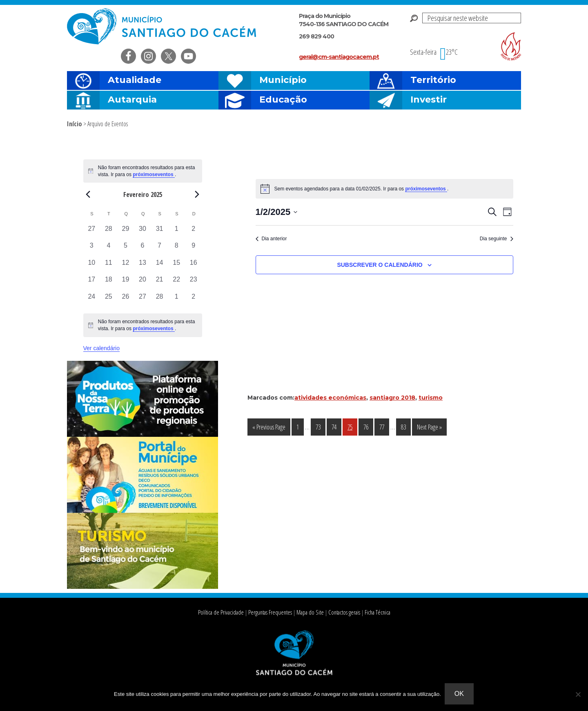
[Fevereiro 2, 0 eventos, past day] (194, 233)
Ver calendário (102, 348)
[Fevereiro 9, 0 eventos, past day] (194, 249)
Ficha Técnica (374, 612)
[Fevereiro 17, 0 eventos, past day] (92, 283)
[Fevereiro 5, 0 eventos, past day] (126, 249)
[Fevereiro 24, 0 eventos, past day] (92, 300)
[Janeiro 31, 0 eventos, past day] (160, 233)
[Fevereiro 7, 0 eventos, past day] (160, 249)
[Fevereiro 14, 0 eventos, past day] (160, 266)
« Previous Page (269, 428)
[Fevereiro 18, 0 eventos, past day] (109, 283)
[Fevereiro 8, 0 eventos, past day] (176, 249)
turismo (431, 398)
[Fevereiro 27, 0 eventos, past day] (143, 300)
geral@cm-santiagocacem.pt (339, 57)
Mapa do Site (308, 612)
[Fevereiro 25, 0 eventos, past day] (109, 300)
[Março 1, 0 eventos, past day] (176, 300)
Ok (460, 694)
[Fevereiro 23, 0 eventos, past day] (194, 283)
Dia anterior (271, 239)
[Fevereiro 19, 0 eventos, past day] (126, 283)
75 (352, 426)
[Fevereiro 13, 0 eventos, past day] (143, 266)
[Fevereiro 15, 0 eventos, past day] (176, 266)
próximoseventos (426, 189)
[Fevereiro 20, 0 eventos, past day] (143, 283)
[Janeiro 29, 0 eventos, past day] (126, 233)
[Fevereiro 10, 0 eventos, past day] (92, 266)
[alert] (143, 325)
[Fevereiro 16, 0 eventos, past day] (194, 266)
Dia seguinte (497, 239)
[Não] (578, 694)
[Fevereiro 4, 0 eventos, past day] (109, 249)
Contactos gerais (341, 612)
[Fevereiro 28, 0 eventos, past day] (160, 300)
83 (406, 426)
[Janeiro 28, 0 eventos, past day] (109, 233)
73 (320, 426)
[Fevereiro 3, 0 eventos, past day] (92, 249)
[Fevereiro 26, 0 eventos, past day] (126, 300)
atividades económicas (330, 398)
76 (368, 426)
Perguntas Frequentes (270, 612)
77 (384, 426)
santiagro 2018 (392, 398)
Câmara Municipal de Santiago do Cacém (163, 26)
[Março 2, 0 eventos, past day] (194, 300)
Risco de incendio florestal (511, 46)
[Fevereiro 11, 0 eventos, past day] (109, 266)
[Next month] (197, 194)
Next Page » (429, 428)
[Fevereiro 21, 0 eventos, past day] (160, 283)
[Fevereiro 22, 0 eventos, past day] (176, 283)
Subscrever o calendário (380, 265)
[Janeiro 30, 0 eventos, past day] (143, 233)
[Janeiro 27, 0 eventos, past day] (92, 233)
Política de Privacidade (223, 612)
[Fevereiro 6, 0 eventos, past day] (143, 249)
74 (336, 426)
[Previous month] (88, 194)
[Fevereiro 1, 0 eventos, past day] (176, 233)
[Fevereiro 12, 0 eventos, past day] (126, 266)
